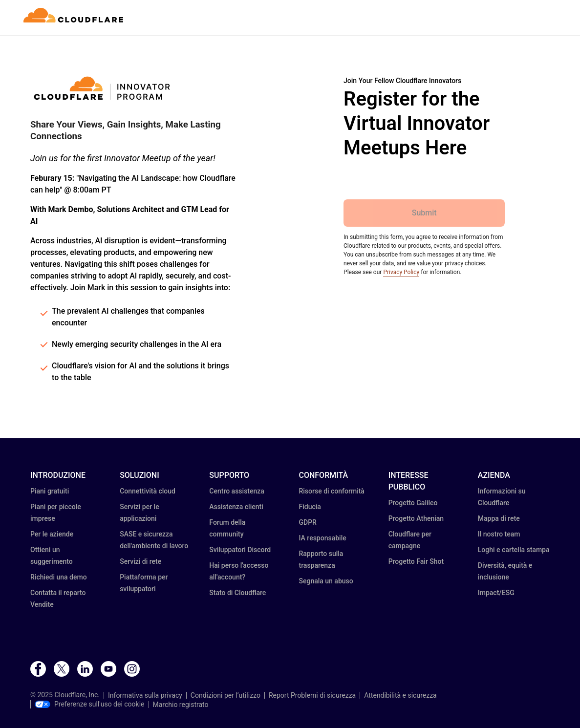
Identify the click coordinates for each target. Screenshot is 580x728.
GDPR (307, 522)
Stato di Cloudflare (237, 593)
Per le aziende (52, 534)
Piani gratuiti (50, 491)
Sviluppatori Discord (240, 550)
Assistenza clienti (236, 507)
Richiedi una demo (59, 577)
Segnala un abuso (326, 581)
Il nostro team (499, 534)
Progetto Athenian (416, 518)
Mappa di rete (499, 518)
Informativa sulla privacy (145, 695)
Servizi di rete (140, 561)
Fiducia (310, 507)
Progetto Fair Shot (416, 561)
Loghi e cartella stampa (514, 550)
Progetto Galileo (413, 503)
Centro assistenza (237, 491)
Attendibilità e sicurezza (400, 695)
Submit (424, 213)
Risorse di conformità (331, 491)
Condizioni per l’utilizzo (226, 695)
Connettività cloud (148, 491)
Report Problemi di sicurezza (312, 695)
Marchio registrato (181, 705)
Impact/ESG (496, 593)
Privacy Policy (401, 272)
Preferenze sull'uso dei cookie (90, 704)
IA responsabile (322, 538)
